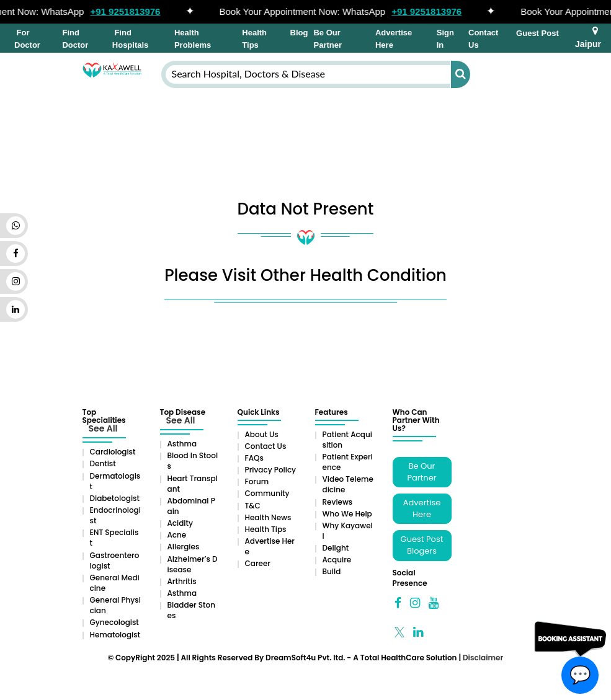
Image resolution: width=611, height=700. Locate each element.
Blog (299, 33)
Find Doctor (75, 39)
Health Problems (193, 39)
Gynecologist (114, 622)
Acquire (337, 560)
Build (332, 571)
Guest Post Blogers (422, 545)
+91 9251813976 (129, 11)
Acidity (180, 523)
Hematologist (115, 635)
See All (103, 428)
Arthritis (182, 581)
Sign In (445, 39)
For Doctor (27, 39)
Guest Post (537, 33)
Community (267, 493)
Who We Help (347, 514)
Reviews (338, 502)
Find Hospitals (131, 39)
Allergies (184, 547)
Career (258, 563)
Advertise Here (394, 39)
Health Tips (254, 39)
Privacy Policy (271, 470)
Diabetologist (115, 498)
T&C (253, 506)
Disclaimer (483, 658)
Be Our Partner (328, 39)
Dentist (103, 463)
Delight (336, 548)
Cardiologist (113, 452)
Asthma (182, 444)
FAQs (254, 458)
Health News (268, 517)
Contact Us (483, 39)
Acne (177, 535)
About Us (262, 434)
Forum (257, 481)
